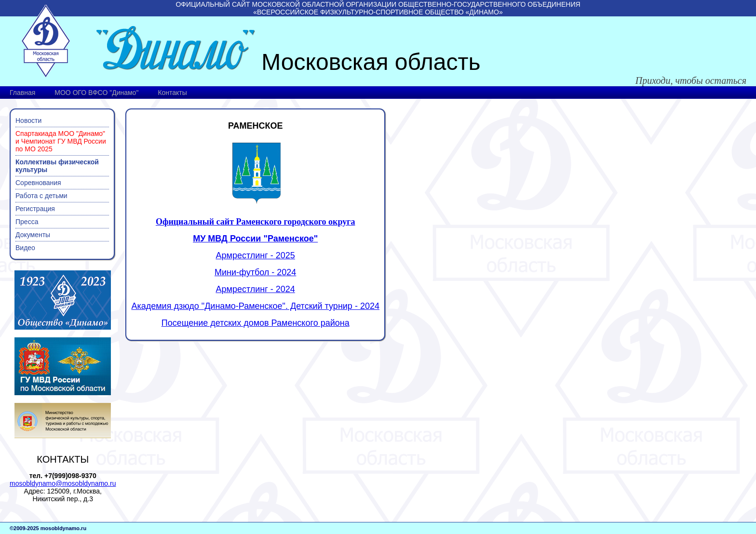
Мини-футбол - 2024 (255, 272)
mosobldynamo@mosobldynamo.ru (63, 483)
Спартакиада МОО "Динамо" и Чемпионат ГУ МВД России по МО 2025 (61, 141)
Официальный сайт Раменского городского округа (256, 222)
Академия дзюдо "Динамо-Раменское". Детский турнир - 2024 (255, 306)
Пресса (27, 222)
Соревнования (38, 183)
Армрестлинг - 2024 (256, 289)
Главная (22, 93)
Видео (25, 248)
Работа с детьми (41, 196)
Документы (33, 235)
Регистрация (35, 209)
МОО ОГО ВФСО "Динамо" (96, 93)
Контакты (172, 93)
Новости (28, 120)
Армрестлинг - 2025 (256, 255)
